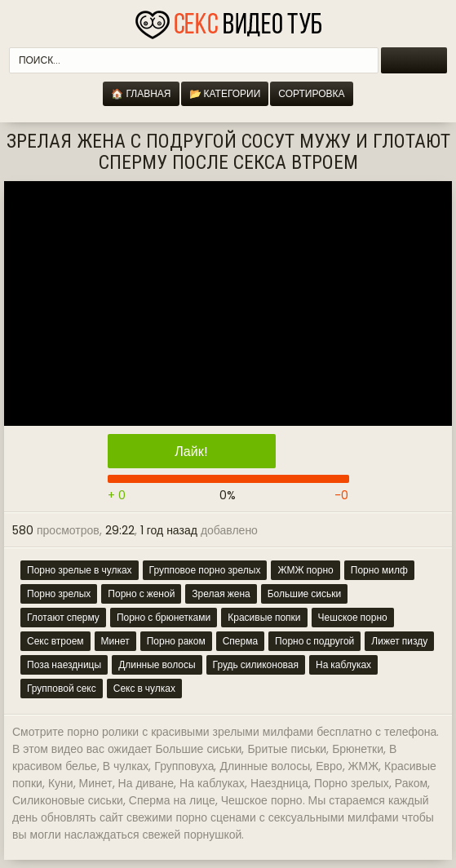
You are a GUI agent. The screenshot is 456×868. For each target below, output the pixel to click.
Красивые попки (264, 617)
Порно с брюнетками (164, 617)
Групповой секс (62, 688)
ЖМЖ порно (305, 570)
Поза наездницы (64, 664)
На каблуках (343, 664)
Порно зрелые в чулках (80, 570)
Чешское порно (353, 617)
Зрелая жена (221, 593)
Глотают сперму (63, 617)
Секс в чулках (144, 688)
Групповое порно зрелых (205, 570)
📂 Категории (225, 93)
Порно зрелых (59, 593)
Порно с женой (141, 593)
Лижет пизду (399, 641)
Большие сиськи (304, 593)
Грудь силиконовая (256, 664)
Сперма (240, 641)
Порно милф (379, 570)
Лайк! (191, 452)
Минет (115, 641)
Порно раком (176, 641)
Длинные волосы (157, 664)
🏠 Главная (141, 93)
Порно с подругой (314, 641)
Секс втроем (55, 641)
